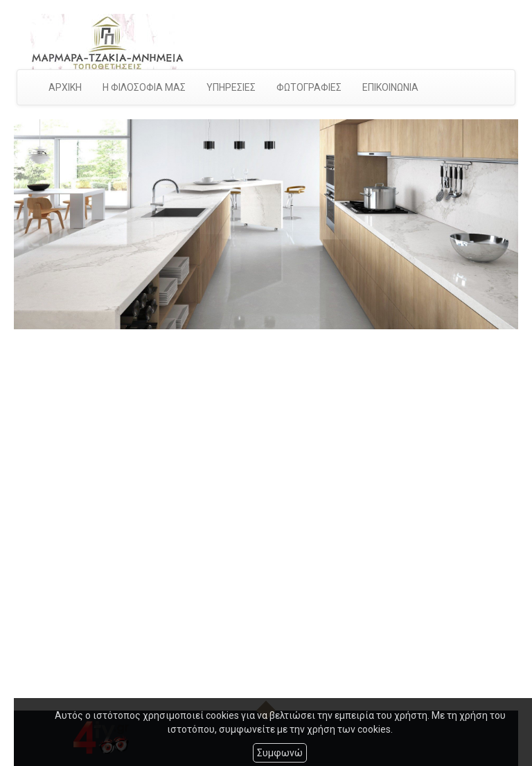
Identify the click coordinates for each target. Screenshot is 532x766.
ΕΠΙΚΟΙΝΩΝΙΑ (390, 87)
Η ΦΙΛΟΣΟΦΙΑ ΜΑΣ (144, 87)
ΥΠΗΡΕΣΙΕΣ (231, 87)
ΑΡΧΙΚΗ (65, 87)
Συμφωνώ (280, 753)
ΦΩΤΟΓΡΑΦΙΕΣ (309, 87)
